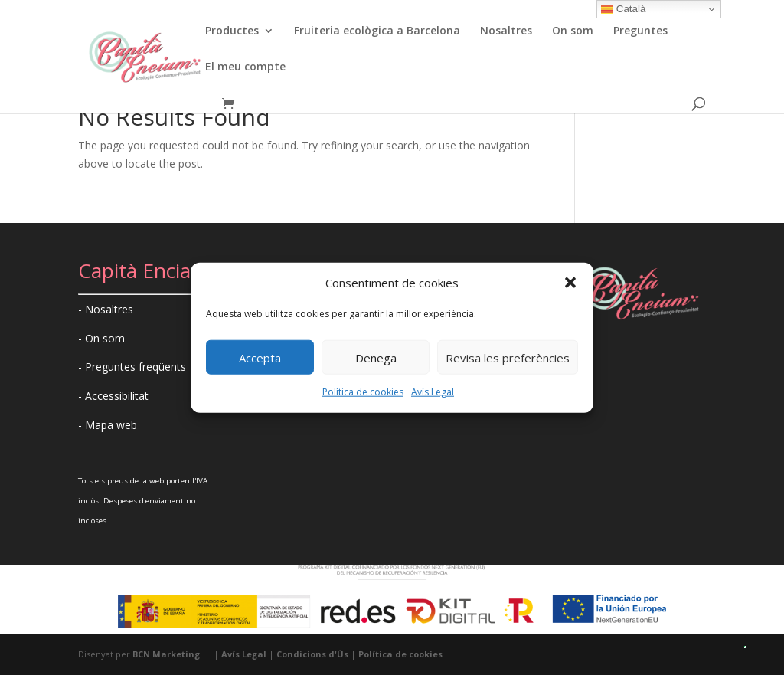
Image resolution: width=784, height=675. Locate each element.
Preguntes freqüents (136, 367)
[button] (570, 283)
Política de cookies (363, 392)
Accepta (260, 358)
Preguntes (640, 31)
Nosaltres (506, 31)
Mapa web (111, 425)
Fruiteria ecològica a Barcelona (377, 31)
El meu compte (245, 67)
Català (623, 9)
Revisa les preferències (508, 358)
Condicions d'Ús (312, 654)
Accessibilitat (117, 396)
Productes (232, 31)
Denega (376, 358)
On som (573, 31)
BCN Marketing (166, 654)
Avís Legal (433, 392)
